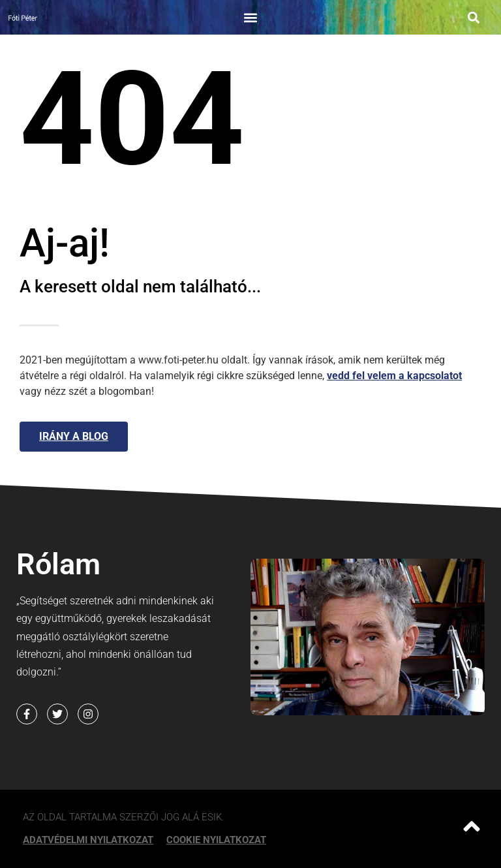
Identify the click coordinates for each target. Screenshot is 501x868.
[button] (250, 17)
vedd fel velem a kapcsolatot (394, 376)
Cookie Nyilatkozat (216, 840)
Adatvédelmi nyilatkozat (88, 840)
